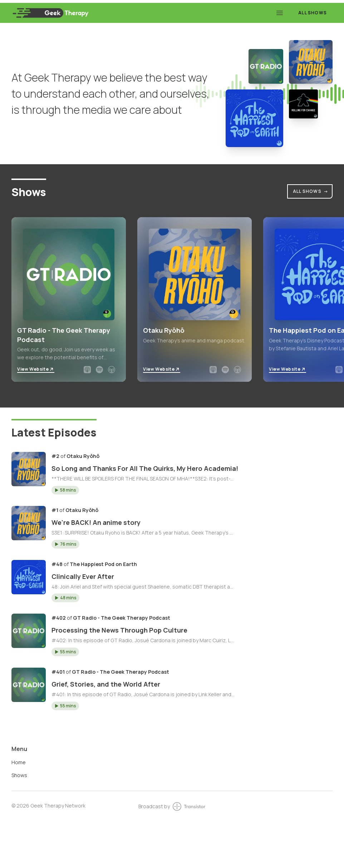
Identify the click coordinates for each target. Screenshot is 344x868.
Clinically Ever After (83, 576)
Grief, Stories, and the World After (106, 684)
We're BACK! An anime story (96, 522)
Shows (19, 775)
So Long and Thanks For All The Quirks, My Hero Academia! (145, 468)
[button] (65, 490)
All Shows (313, 13)
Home (19, 762)
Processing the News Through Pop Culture (119, 630)
